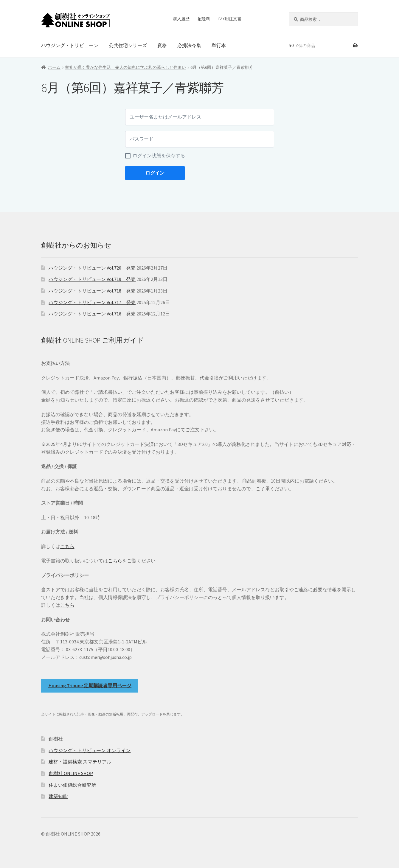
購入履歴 (181, 19)
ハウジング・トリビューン (70, 45)
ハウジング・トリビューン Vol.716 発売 (92, 314)
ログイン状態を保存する (159, 156)
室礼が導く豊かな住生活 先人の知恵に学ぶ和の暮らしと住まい (125, 67)
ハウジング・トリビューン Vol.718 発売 (92, 291)
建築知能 (58, 796)
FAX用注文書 (230, 19)
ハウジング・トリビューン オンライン (90, 750)
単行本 (219, 45)
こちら (67, 546)
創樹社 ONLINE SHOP (71, 773)
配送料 (204, 19)
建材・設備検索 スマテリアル (80, 762)
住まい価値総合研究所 (72, 785)
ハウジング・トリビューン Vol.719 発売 (92, 279)
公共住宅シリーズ (128, 45)
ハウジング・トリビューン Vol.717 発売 (92, 302)
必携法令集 (189, 45)
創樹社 (56, 739)
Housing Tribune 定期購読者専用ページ (90, 685)
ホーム (54, 67)
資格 (162, 45)
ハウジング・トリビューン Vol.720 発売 (92, 268)
